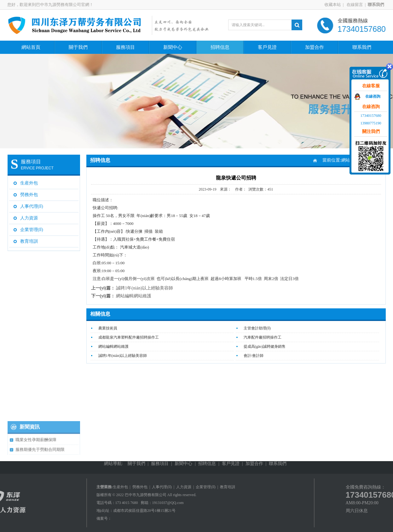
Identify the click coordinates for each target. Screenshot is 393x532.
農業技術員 (108, 328)
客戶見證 (267, 47)
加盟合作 (315, 47)
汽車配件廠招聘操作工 (263, 337)
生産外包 (29, 182)
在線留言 (356, 5)
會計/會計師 (254, 356)
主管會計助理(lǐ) (257, 328)
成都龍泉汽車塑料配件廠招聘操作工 (129, 337)
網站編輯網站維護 (134, 296)
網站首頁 (31, 47)
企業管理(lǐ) (32, 228)
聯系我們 (362, 47)
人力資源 (29, 217)
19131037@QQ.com (168, 503)
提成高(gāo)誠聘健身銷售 (265, 346)
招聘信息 (220, 47)
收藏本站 (335, 5)
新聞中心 (173, 47)
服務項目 (125, 47)
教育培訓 (29, 240)
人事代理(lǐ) (32, 205)
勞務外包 (29, 193)
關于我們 (78, 47)
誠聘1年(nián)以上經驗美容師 (144, 288)
